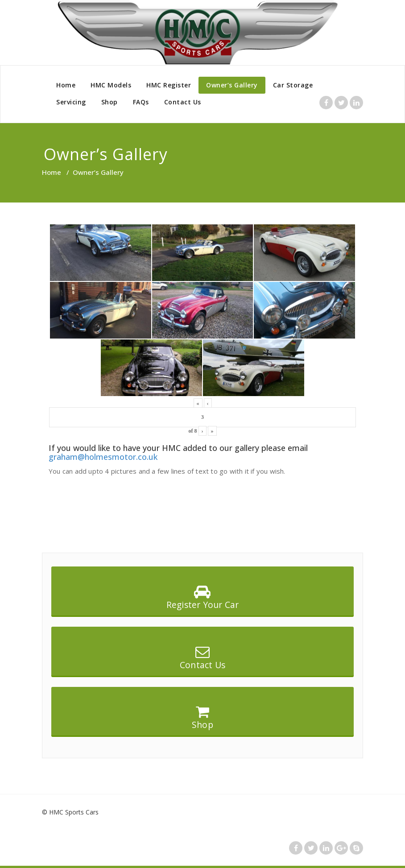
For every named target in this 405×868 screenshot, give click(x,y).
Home (66, 85)
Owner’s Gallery (232, 85)
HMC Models (111, 85)
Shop (110, 102)
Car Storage (293, 85)
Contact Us (183, 102)
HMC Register (169, 85)
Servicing (71, 102)
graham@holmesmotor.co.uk (103, 457)
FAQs (141, 102)
